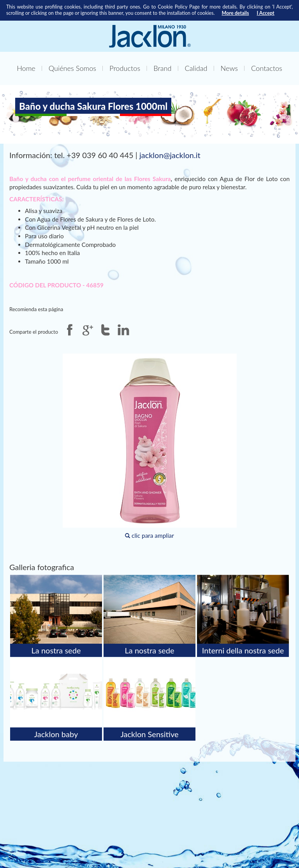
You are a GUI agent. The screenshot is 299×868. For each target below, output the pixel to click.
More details (235, 13)
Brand (162, 68)
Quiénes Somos (72, 68)
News (229, 68)
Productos (125, 68)
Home (26, 68)
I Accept (265, 13)
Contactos (267, 68)
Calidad (196, 68)
